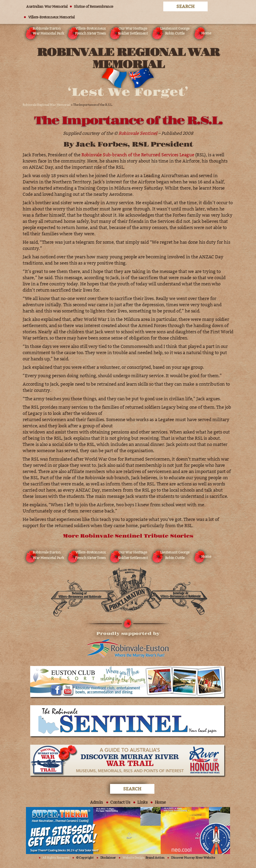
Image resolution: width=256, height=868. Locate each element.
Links (142, 802)
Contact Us (120, 802)
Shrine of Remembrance (94, 7)
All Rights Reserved (56, 858)
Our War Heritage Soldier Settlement (133, 31)
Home (206, 33)
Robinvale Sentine (137, 133)
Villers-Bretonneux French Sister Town (91, 31)
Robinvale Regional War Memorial (46, 105)
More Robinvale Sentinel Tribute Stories (128, 536)
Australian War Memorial (47, 7)
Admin (96, 802)
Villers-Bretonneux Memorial (51, 17)
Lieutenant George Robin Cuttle (175, 31)
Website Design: (143, 858)
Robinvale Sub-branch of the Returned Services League (138, 155)
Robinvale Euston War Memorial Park (48, 31)
